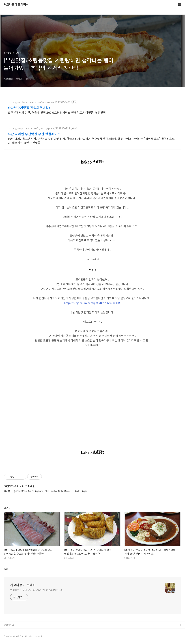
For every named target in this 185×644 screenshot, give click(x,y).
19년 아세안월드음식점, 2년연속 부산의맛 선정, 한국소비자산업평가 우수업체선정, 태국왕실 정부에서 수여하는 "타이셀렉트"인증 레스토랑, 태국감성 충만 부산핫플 (91, 141)
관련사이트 (9, 625)
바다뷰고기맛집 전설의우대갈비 (30, 108)
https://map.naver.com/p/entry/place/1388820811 (39, 128)
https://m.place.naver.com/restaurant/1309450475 (39, 102)
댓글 (6, 569)
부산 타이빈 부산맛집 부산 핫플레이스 (34, 134)
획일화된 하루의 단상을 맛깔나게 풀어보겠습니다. (36, 590)
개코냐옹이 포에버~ (16, 5)
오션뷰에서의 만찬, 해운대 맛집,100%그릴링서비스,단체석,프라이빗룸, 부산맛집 (57, 112)
